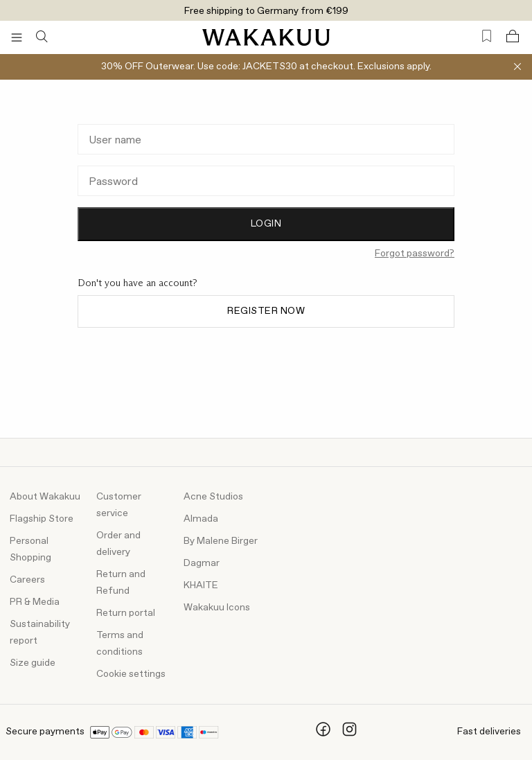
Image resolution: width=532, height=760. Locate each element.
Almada (201, 519)
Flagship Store (42, 519)
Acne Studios (213, 497)
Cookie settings (131, 674)
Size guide (33, 663)
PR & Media (35, 602)
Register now (266, 311)
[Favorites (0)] (487, 36)
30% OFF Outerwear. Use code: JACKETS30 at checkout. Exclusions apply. (266, 67)
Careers (27, 580)
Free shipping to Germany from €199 (266, 11)
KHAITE (201, 585)
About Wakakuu (45, 497)
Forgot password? (415, 254)
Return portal (126, 613)
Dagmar (202, 563)
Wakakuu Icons (217, 608)
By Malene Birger (221, 541)
